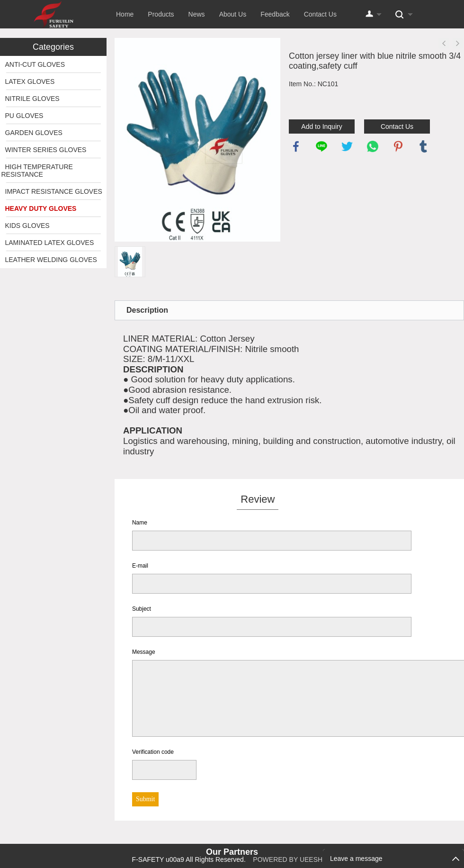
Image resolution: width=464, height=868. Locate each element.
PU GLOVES (24, 116)
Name (140, 523)
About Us (233, 14)
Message (144, 652)
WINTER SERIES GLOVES (46, 150)
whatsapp (373, 146)
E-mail (140, 566)
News (197, 14)
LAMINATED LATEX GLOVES (50, 243)
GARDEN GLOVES (34, 133)
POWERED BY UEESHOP (292, 859)
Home (125, 14)
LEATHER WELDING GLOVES (51, 260)
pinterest (398, 146)
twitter (347, 146)
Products (161, 14)
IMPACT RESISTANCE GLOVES (54, 191)
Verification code (153, 752)
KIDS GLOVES (27, 226)
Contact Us (320, 14)
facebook (296, 146)
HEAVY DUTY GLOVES (41, 208)
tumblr (423, 146)
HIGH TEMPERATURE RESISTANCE (37, 171)
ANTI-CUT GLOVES (35, 64)
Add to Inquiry (321, 127)
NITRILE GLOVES (32, 99)
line (321, 146)
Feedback (275, 14)
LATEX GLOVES (30, 81)
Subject (142, 609)
